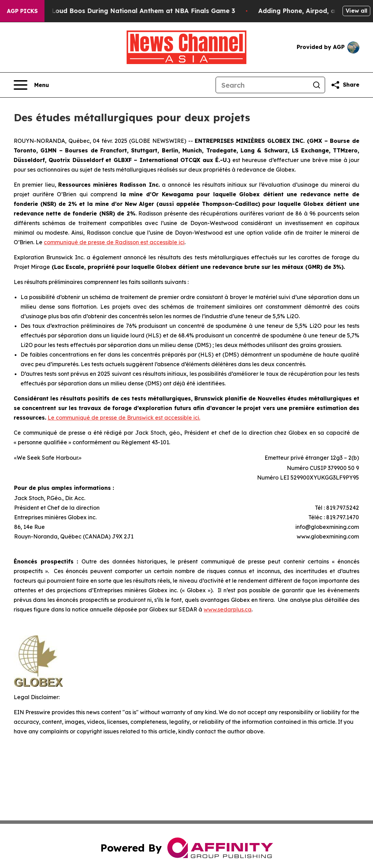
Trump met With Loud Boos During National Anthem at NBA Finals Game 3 (124, 11)
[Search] (262, 85)
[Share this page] (345, 85)
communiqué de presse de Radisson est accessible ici (114, 242)
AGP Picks (22, 11)
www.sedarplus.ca (228, 609)
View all (356, 11)
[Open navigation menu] (31, 85)
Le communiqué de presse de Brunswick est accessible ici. (124, 418)
